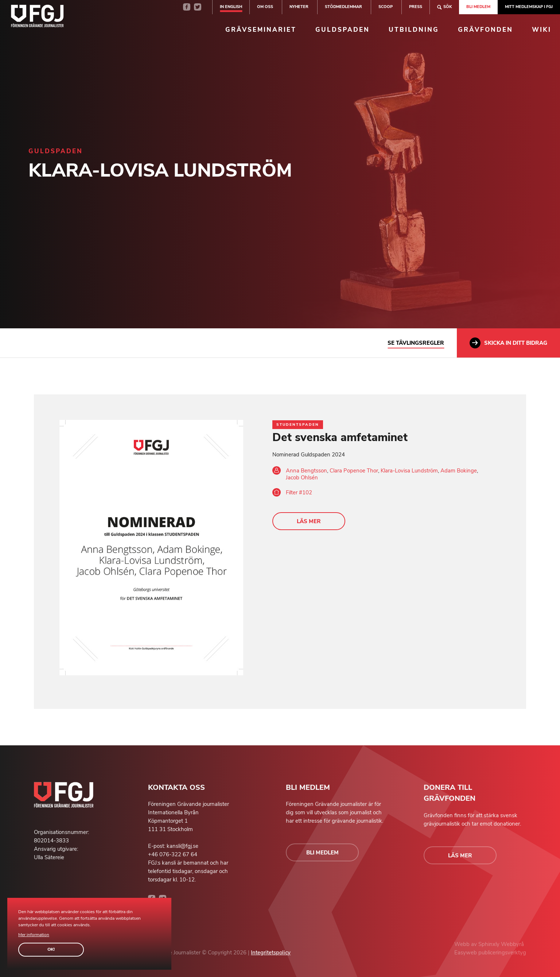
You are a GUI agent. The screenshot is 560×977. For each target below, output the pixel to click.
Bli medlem (478, 7)
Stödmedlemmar (343, 7)
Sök (444, 7)
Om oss (265, 7)
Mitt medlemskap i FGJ (529, 7)
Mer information (34, 935)
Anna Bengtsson (306, 471)
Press (416, 7)
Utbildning (414, 30)
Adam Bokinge (459, 471)
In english (231, 7)
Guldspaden (343, 30)
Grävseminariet (261, 30)
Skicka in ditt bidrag (508, 343)
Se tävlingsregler (416, 343)
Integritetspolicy (271, 953)
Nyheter (299, 7)
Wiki (542, 30)
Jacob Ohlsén (302, 478)
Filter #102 (299, 493)
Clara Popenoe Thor (354, 471)
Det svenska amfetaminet (340, 437)
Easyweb (466, 953)
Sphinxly (490, 944)
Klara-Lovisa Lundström (409, 471)
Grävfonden (485, 30)
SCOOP (386, 7)
